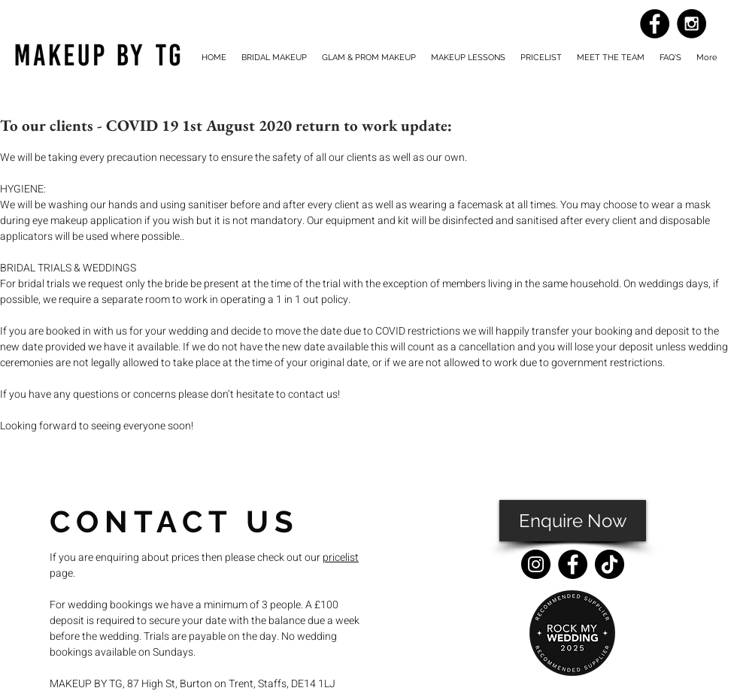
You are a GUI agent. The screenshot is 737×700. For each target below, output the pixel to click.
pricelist (341, 558)
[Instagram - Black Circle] (692, 24)
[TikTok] (610, 564)
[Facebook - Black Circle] (655, 24)
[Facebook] (573, 564)
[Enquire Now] (573, 521)
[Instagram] (536, 564)
